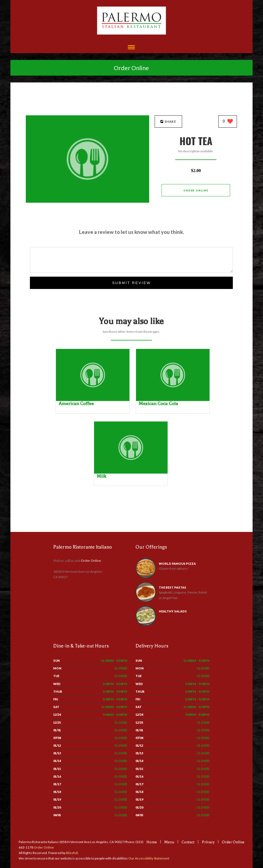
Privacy (208, 842)
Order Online (131, 68)
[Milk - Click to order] (131, 472)
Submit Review (131, 283)
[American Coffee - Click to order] (93, 400)
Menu (169, 842)
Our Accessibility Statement (149, 858)
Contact (188, 842)
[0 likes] (228, 122)
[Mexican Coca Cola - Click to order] (173, 400)
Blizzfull (72, 853)
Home (152, 842)
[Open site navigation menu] (131, 48)
